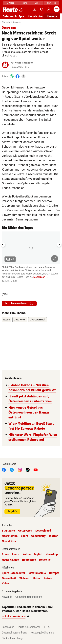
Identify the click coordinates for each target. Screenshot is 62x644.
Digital (38, 555)
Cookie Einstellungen (13, 638)
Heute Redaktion (24, 63)
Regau (6, 320)
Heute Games (10, 560)
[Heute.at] (10, 9)
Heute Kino (29, 560)
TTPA (47, 627)
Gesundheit (9, 578)
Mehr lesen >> (41, 277)
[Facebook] (18, 76)
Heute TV (45, 560)
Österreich (10, 16)
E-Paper (10, 3)
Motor (36, 578)
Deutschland (43, 531)
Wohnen (24, 578)
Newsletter (9, 541)
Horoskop (52, 555)
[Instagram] (20, 470)
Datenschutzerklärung (14, 633)
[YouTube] (36, 470)
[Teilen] (23, 76)
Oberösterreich (38, 320)
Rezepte (54, 573)
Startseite (6, 22)
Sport (22, 16)
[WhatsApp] (12, 76)
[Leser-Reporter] (35, 9)
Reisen (48, 578)
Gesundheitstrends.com (29, 597)
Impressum (8, 627)
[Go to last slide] (3, 245)
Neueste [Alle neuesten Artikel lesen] (52, 16)
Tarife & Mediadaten (29, 627)
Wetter (53, 536)
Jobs (37, 3)
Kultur (27, 555)
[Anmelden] (49, 9)
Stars (5, 555)
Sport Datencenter (14, 573)
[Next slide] (59, 245)
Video (5, 584)
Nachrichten (35, 16)
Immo (25, 3)
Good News (20, 320)
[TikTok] (28, 470)
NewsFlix (51, 3)
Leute (16, 555)
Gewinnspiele (37, 573)
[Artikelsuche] (42, 9)
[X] (12, 470)
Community (38, 536)
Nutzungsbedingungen (43, 633)
